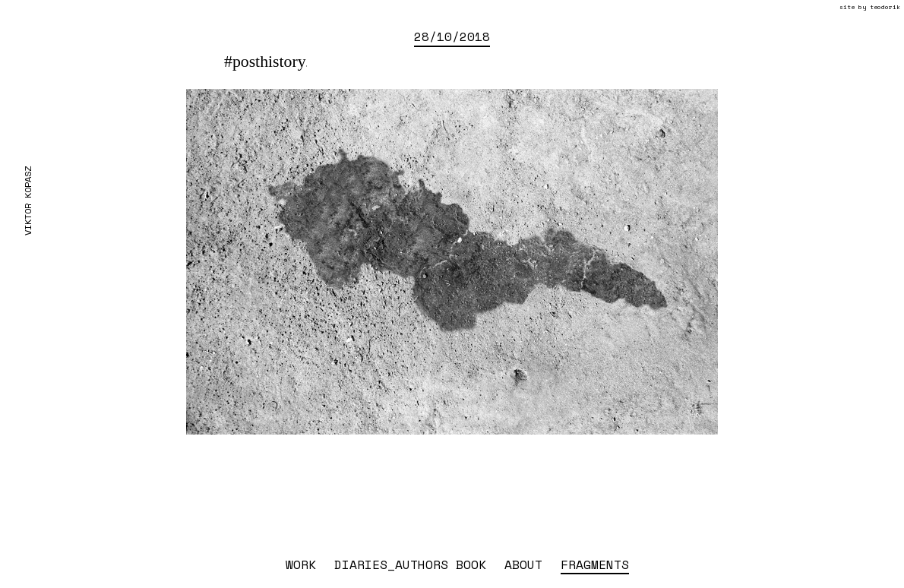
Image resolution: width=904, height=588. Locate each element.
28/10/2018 (452, 36)
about (523, 564)
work (301, 564)
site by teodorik (870, 7)
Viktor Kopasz (27, 201)
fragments (595, 564)
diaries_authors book (410, 564)
